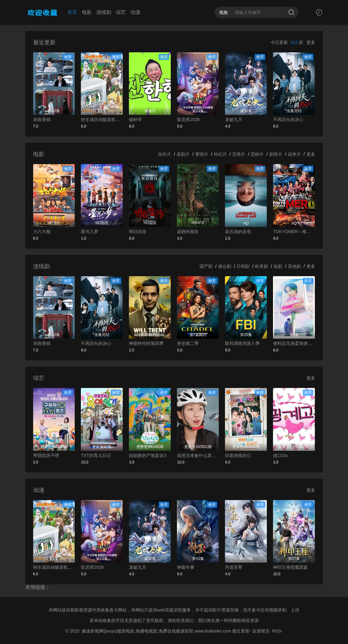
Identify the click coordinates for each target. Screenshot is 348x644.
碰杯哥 (135, 120)
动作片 (165, 154)
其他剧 (294, 266)
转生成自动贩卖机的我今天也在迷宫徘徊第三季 (102, 120)
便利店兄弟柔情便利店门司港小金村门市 (294, 343)
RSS (277, 631)
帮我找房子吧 (46, 455)
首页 (72, 12)
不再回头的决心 (288, 120)
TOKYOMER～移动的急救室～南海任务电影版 (294, 232)
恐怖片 (257, 154)
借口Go (280, 455)
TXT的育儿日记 (96, 455)
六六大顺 (42, 232)
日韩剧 (243, 266)
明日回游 (138, 232)
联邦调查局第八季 (242, 343)
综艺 (121, 12)
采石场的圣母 (238, 232)
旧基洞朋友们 (238, 455)
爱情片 (202, 154)
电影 (87, 12)
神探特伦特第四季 (146, 343)
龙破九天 (234, 120)
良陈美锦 (42, 120)
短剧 (278, 266)
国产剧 (206, 266)
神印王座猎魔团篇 (290, 567)
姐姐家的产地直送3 (148, 455)
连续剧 (104, 12)
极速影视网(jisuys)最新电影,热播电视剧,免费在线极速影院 (138, 631)
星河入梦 (90, 232)
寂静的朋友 (188, 232)
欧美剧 (262, 266)
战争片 (294, 154)
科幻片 (220, 154)
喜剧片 (183, 154)
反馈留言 (261, 631)
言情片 (239, 154)
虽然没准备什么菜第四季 (198, 455)
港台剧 (225, 266)
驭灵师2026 (188, 120)
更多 (311, 42)
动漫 (135, 12)
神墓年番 (186, 567)
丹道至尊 (234, 567)
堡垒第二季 (188, 343)
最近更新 (241, 631)
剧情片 (276, 154)
